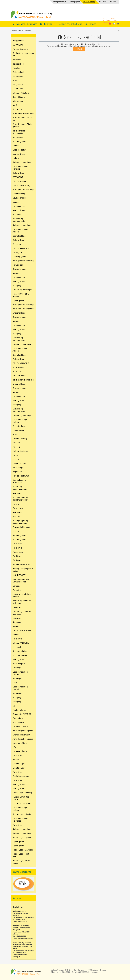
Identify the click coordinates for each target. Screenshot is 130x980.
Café (15, 683)
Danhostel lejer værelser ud (23, 54)
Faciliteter (17, 556)
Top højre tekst (19, 710)
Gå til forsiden (79, 49)
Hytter (15, 455)
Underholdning (19, 194)
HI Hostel (17, 647)
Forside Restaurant (21, 476)
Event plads (18, 718)
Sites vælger (18, 468)
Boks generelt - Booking (23, 113)
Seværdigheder (19, 142)
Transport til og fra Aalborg (21, 231)
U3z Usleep (18, 101)
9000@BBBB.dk (83, 972)
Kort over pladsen (20, 651)
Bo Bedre (17, 372)
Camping (93, 24)
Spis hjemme (18, 722)
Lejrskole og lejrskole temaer (22, 595)
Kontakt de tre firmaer (22, 804)
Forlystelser (18, 76)
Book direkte (18, 367)
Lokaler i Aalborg (20, 439)
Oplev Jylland (19, 173)
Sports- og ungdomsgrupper (20, 488)
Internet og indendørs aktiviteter (22, 602)
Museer (16, 146)
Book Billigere (19, 97)
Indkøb (16, 158)
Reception (17, 622)
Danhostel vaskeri (20, 727)
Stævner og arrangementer (19, 220)
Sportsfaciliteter (19, 236)
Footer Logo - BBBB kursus (21, 862)
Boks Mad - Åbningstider (23, 309)
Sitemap (94, 972)
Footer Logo (18, 552)
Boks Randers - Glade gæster (22, 125)
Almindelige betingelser (23, 731)
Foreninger (17, 668)
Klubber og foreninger (22, 162)
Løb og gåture (19, 206)
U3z (14, 747)
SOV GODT (18, 45)
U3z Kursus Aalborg (21, 185)
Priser (15, 80)
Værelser (17, 60)
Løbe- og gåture (20, 150)
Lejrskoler (17, 607)
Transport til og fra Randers (21, 168)
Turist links (48, 24)
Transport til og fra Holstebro (21, 820)
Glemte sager (19, 764)
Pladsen (16, 443)
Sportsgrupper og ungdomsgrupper (20, 499)
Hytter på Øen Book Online (21, 798)
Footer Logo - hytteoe (22, 837)
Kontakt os (17, 109)
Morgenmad (18, 493)
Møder (15, 706)
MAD (15, 105)
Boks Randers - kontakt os (23, 119)
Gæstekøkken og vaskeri (20, 673)
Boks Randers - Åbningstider (19, 132)
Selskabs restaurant (21, 776)
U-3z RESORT (19, 575)
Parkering (17, 590)
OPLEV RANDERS (21, 93)
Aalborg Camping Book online (71, 24)
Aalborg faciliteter (20, 451)
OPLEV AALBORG (21, 248)
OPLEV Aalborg (20, 181)
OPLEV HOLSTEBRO (22, 631)
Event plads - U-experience (27, 24)
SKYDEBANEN (19, 376)
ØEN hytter (18, 253)
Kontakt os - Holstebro (22, 814)
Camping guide (19, 257)
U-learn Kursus (19, 463)
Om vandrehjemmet (21, 527)
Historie (16, 459)
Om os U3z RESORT (22, 714)
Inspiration (17, 472)
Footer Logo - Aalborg (22, 793)
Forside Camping (20, 49)
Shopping (17, 214)
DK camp (17, 244)
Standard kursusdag (21, 564)
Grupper (16, 516)
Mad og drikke (19, 154)
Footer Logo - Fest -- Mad (22, 855)
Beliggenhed (18, 41)
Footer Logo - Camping (23, 850)
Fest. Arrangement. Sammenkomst (21, 581)
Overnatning (18, 508)
